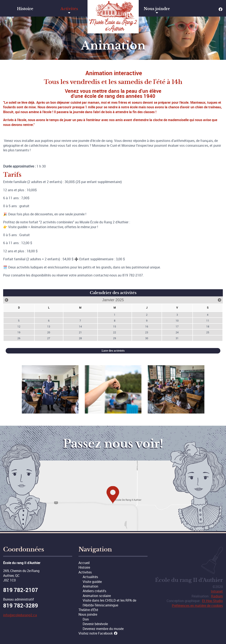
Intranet (217, 591)
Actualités (90, 577)
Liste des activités (113, 351)
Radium (217, 596)
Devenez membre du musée (103, 629)
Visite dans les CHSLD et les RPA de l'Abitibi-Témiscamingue (109, 603)
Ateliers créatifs (94, 591)
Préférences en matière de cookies (197, 606)
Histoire (25, 9)
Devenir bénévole (95, 624)
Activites (85, 572)
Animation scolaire (97, 596)
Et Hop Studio (212, 601)
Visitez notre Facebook (98, 633)
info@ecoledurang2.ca (20, 615)
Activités (69, 9)
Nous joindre (157, 9)
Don (86, 619)
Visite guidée (92, 582)
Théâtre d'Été (88, 610)
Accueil (84, 563)
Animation (90, 586)
